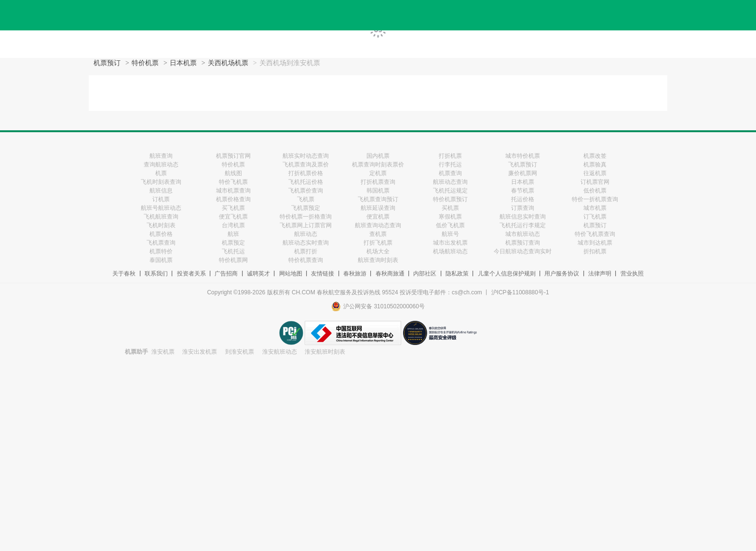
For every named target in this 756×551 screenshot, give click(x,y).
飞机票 (306, 199)
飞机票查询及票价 (306, 165)
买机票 (450, 208)
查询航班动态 (161, 165)
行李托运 (450, 165)
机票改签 (595, 156)
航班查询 (161, 156)
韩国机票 (378, 191)
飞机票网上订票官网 (306, 225)
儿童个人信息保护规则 (507, 274)
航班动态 (306, 234)
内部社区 (425, 274)
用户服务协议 (562, 274)
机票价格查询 (233, 199)
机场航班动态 (450, 251)
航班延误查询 (378, 208)
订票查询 (523, 208)
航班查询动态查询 (378, 225)
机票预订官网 (233, 156)
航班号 (450, 234)
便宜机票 (378, 217)
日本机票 (183, 63)
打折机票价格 (306, 173)
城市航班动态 (523, 234)
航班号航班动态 (161, 208)
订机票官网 (595, 182)
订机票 (161, 199)
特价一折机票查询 (595, 199)
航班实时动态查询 (306, 156)
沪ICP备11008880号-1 (520, 292)
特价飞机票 (233, 182)
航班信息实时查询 (523, 217)
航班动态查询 (450, 182)
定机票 (378, 173)
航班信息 (161, 191)
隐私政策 (457, 274)
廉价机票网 (523, 173)
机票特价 (161, 251)
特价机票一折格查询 (306, 217)
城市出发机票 (450, 243)
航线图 (233, 173)
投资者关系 (191, 274)
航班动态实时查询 (306, 243)
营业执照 (632, 274)
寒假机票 (450, 217)
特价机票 (145, 63)
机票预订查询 (523, 243)
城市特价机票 (523, 156)
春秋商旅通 (390, 274)
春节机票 (523, 191)
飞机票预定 (306, 208)
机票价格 (161, 234)
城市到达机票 (595, 243)
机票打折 (306, 251)
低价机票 (595, 191)
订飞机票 (595, 217)
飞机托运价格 (306, 182)
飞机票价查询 (306, 191)
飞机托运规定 (450, 191)
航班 (233, 234)
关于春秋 (124, 274)
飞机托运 (233, 251)
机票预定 (233, 243)
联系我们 (156, 274)
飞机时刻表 (161, 225)
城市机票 (595, 208)
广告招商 (226, 274)
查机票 (378, 234)
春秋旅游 (355, 274)
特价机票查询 (306, 260)
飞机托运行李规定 (523, 225)
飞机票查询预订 (378, 199)
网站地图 (291, 274)
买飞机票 (233, 208)
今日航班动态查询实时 (523, 251)
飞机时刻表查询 (161, 182)
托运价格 (523, 199)
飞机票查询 (161, 243)
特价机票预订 (450, 199)
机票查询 (450, 173)
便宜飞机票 (233, 217)
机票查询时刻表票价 (378, 165)
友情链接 (323, 274)
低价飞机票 (450, 225)
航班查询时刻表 (378, 260)
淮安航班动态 (280, 352)
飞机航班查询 (161, 217)
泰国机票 (161, 260)
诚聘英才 (258, 274)
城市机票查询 (233, 191)
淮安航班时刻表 (325, 352)
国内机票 (378, 156)
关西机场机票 (228, 63)
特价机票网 (233, 260)
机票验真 (595, 165)
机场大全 (378, 251)
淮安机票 (163, 352)
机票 (161, 173)
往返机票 (595, 173)
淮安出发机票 (200, 352)
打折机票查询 (378, 182)
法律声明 (600, 274)
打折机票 (450, 156)
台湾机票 (233, 225)
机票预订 (107, 63)
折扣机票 (595, 251)
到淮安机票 (240, 352)
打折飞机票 (378, 243)
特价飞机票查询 (595, 234)
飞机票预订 (523, 165)
